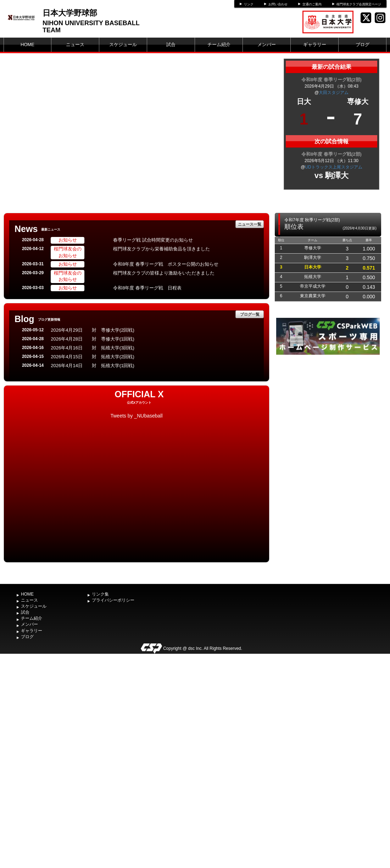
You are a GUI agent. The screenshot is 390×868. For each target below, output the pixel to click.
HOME (27, 45)
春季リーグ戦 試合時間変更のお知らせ (153, 240)
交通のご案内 (312, 4)
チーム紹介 (219, 45)
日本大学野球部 (70, 13)
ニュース (75, 45)
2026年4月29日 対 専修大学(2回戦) (93, 330)
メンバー (267, 45)
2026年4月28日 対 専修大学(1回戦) (93, 339)
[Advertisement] (328, 410)
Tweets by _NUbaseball (136, 416)
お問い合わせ (278, 4)
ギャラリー (315, 45)
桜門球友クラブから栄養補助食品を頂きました (161, 249)
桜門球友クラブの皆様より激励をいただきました (164, 273)
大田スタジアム (334, 93)
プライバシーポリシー (113, 600)
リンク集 (100, 594)
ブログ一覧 (250, 314)
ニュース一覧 (250, 224)
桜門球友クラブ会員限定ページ (359, 4)
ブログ (363, 45)
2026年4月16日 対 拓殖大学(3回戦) (93, 348)
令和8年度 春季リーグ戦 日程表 (147, 288)
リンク (249, 4)
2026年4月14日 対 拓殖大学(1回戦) (93, 366)
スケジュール (123, 45)
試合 (171, 45)
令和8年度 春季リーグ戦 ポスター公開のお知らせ (166, 264)
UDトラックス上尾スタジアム (333, 167)
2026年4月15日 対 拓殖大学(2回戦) (93, 357)
